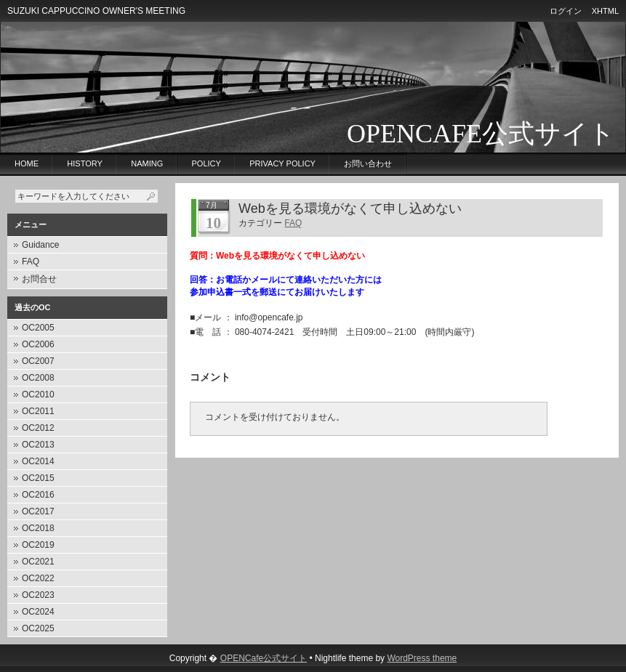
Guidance (40, 245)
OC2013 (38, 445)
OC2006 (38, 344)
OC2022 (38, 578)
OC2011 (38, 411)
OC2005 (38, 328)
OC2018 (38, 528)
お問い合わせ (368, 163)
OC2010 (38, 394)
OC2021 (38, 562)
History (85, 163)
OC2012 (38, 428)
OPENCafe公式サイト (481, 134)
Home (27, 163)
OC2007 (38, 361)
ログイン (566, 11)
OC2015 (38, 478)
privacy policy (282, 163)
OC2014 (38, 461)
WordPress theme (422, 658)
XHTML (605, 11)
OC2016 (38, 495)
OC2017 (38, 511)
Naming (147, 163)
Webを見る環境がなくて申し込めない (350, 209)
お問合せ (39, 279)
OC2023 (38, 595)
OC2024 (38, 612)
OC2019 (38, 545)
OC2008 (38, 378)
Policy (206, 163)
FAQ (31, 262)
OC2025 (38, 628)
